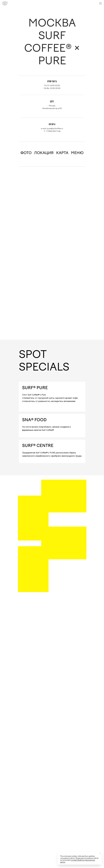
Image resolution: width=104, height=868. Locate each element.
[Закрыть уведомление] (100, 853)
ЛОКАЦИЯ (44, 153)
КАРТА (62, 153)
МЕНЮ (77, 153)
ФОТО (26, 153)
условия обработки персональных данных (78, 861)
